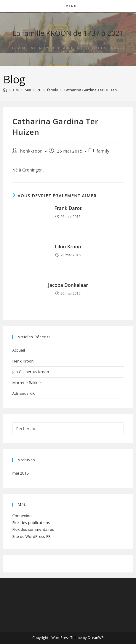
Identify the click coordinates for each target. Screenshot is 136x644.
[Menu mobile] (68, 6)
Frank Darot (68, 208)
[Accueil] (5, 90)
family (103, 151)
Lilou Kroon (68, 247)
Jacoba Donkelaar (68, 285)
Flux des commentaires (33, 529)
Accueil (19, 350)
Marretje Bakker (27, 383)
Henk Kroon (23, 361)
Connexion (22, 516)
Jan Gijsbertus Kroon (31, 372)
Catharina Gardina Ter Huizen (90, 90)
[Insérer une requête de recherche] (68, 428)
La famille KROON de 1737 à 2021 (68, 33)
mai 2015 (20, 473)
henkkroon (31, 151)
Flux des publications (31, 522)
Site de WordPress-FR (31, 536)
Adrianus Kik (23, 393)
